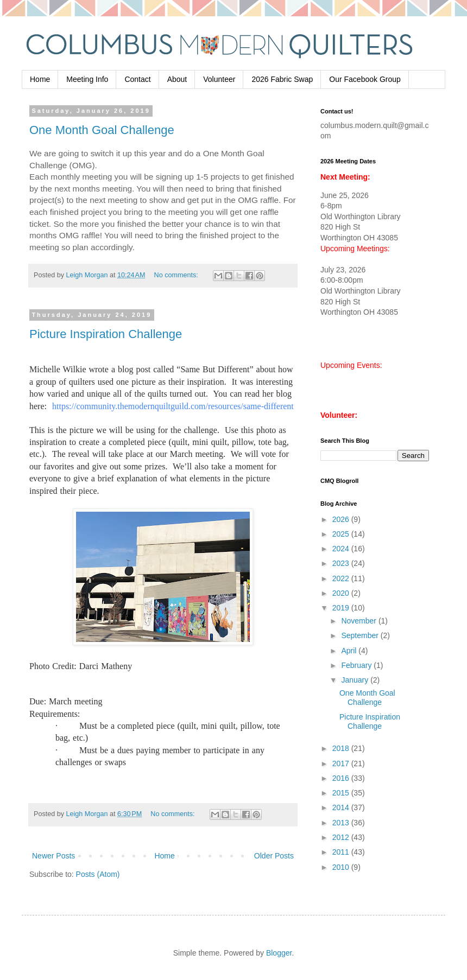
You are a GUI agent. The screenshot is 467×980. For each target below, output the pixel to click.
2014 (342, 807)
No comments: (177, 275)
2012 (342, 837)
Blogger (279, 953)
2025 (342, 534)
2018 (342, 748)
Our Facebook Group (365, 79)
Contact (137, 79)
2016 (342, 778)
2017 (342, 763)
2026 (342, 519)
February (357, 665)
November (359, 621)
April (350, 651)
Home (40, 79)
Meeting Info (87, 79)
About (177, 79)
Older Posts (274, 856)
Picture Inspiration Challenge (106, 334)
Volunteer (219, 79)
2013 (342, 823)
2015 (342, 793)
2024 (342, 549)
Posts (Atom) (98, 874)
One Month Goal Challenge (102, 130)
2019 (342, 608)
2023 (342, 563)
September (361, 635)
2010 (342, 867)
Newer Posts (53, 856)
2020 (342, 593)
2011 (342, 852)
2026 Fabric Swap (282, 79)
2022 (342, 578)
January (356, 680)
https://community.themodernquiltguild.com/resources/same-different (173, 406)
